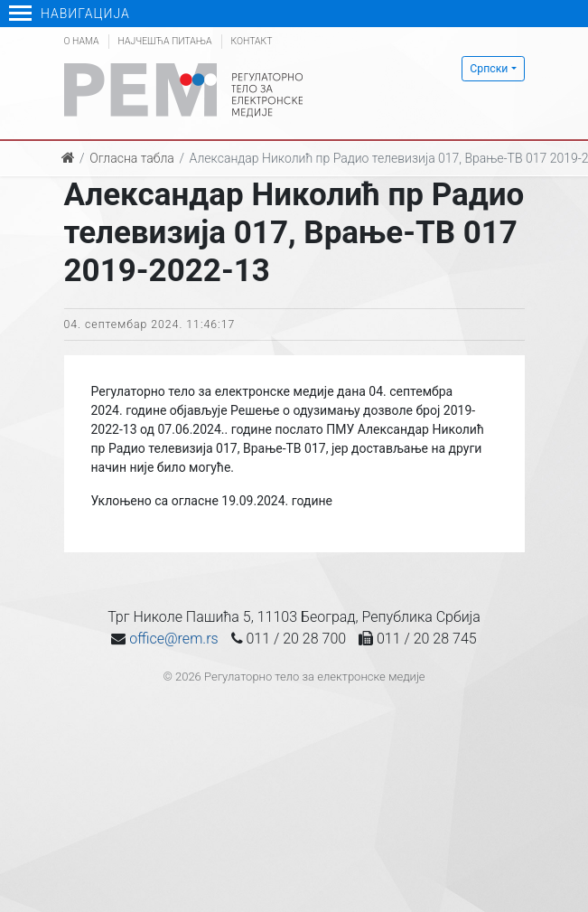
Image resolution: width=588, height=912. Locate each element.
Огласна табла (132, 158)
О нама (82, 41)
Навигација (70, 14)
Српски (489, 69)
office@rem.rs (173, 639)
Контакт (252, 41)
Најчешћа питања (165, 41)
